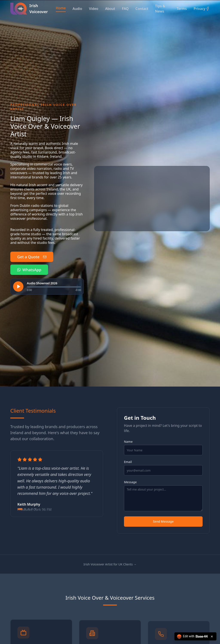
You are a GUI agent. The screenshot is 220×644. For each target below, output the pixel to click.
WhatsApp (29, 270)
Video (94, 9)
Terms (182, 9)
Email (128, 462)
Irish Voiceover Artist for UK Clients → (110, 564)
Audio (77, 9)
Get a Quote (32, 257)
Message (130, 482)
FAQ (125, 9)
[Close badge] (212, 636)
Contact (142, 9)
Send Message (163, 521)
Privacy (199, 9)
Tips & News (160, 9)
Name (128, 442)
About (110, 9)
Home (61, 8)
